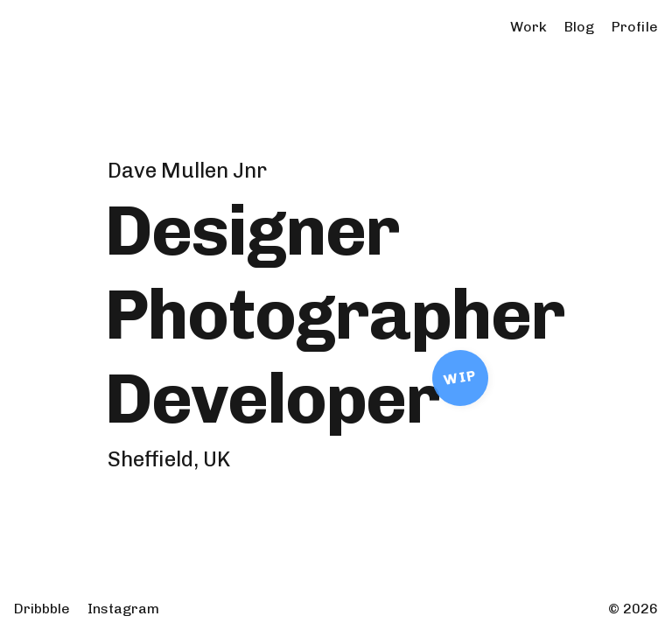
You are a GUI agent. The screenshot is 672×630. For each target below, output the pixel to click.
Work (528, 27)
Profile (635, 27)
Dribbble (42, 609)
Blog (579, 27)
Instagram (123, 609)
